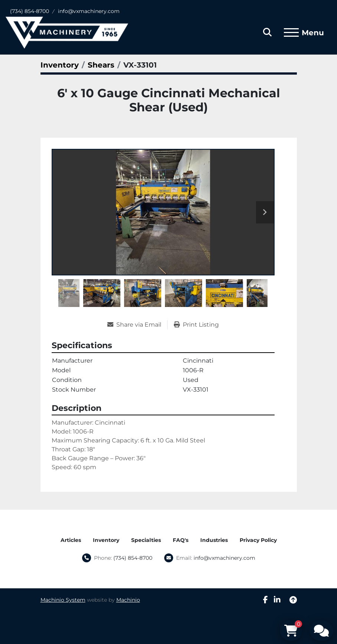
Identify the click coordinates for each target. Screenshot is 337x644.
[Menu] (291, 33)
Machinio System (63, 600)
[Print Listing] (196, 325)
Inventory (106, 540)
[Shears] (101, 65)
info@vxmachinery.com (89, 11)
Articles (71, 540)
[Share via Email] (137, 325)
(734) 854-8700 (30, 11)
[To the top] (293, 600)
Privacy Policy (258, 540)
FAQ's (181, 540)
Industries (214, 540)
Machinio (128, 600)
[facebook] (265, 600)
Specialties (146, 540)
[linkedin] (277, 600)
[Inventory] (60, 65)
